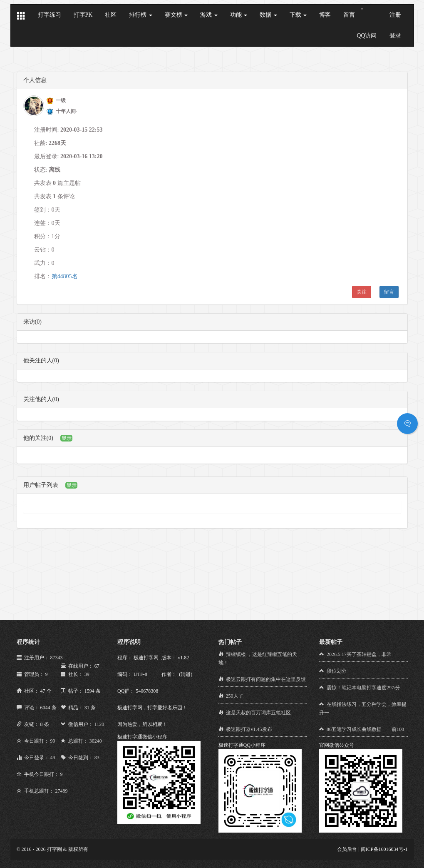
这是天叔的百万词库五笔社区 (258, 713)
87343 (57, 658)
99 (53, 741)
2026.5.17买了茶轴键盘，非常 (359, 654)
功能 (239, 15)
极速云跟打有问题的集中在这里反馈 (266, 679)
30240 (96, 741)
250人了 (235, 696)
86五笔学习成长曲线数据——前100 (365, 729)
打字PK (83, 15)
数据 (268, 15)
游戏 (209, 15)
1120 (99, 724)
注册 (395, 15)
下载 (298, 15)
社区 (111, 15)
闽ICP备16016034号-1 (384, 849)
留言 (349, 15)
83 (97, 758)
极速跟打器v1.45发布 (249, 729)
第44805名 (65, 276)
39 (87, 674)
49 (53, 758)
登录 (395, 36)
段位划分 (337, 671)
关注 (362, 292)
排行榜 (141, 15)
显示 (67, 438)
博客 (325, 15)
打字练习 (50, 15)
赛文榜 (176, 15)
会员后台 (347, 849)
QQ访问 (367, 36)
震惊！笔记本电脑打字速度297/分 (363, 688)
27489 (62, 791)
